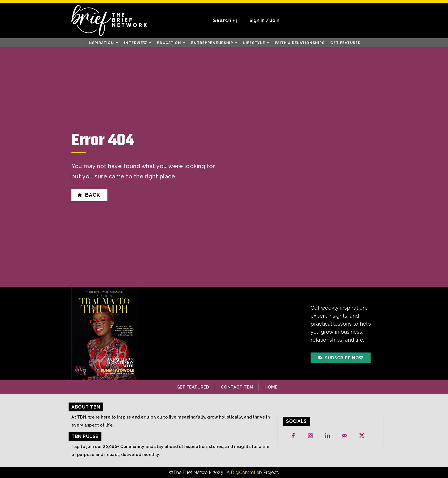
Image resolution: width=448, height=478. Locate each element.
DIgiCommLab (246, 472)
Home (271, 387)
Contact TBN (237, 387)
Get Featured (193, 387)
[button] (226, 21)
